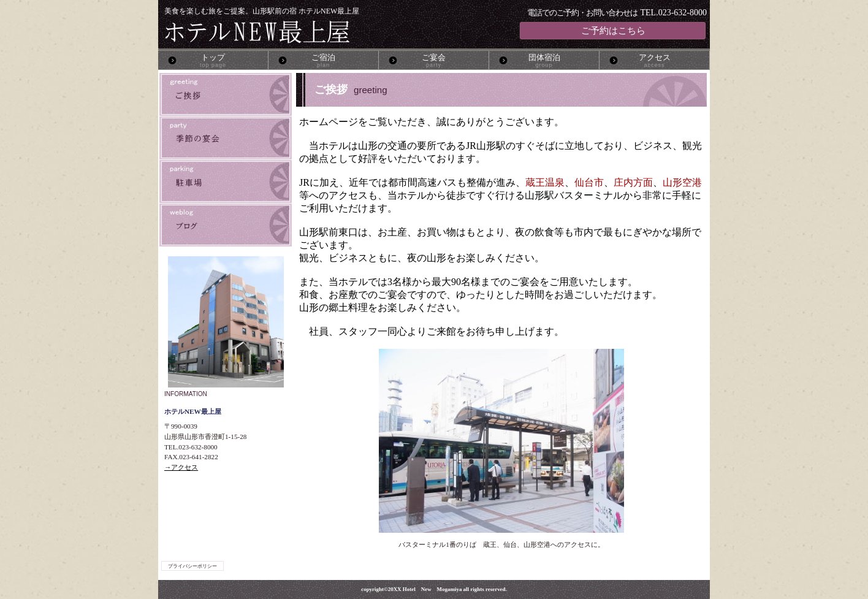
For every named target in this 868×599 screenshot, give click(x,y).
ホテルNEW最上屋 (308, 32)
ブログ (226, 225)
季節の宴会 (226, 138)
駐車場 (226, 181)
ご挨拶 (226, 94)
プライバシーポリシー (192, 566)
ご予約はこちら (613, 31)
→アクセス (181, 467)
